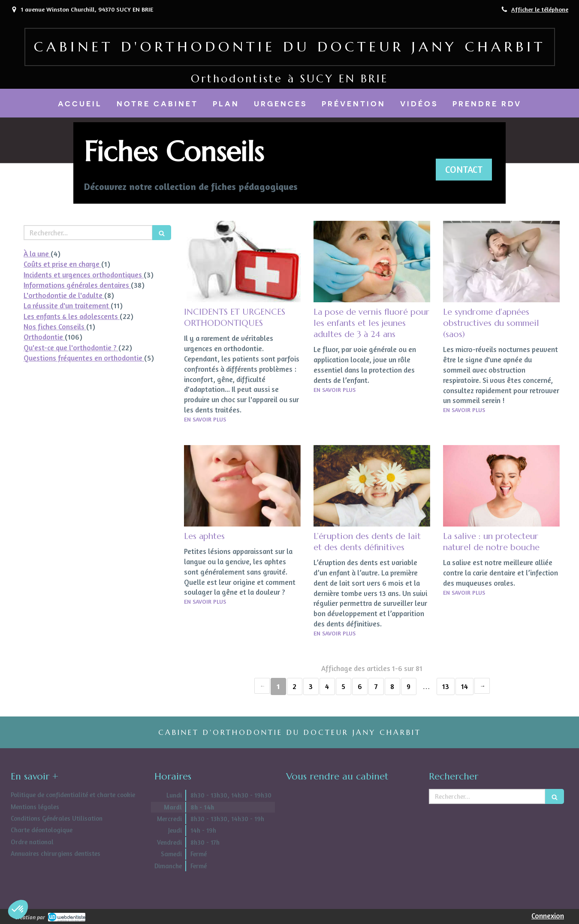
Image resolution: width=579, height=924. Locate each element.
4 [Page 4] (327, 686)
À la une (37, 254)
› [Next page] (482, 686)
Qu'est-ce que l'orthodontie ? (71, 348)
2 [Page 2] (294, 686)
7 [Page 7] (376, 686)
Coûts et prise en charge (62, 264)
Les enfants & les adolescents (72, 316)
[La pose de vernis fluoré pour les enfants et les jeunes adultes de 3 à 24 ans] (372, 262)
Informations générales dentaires (77, 285)
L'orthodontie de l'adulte (64, 295)
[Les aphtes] (242, 486)
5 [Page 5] (343, 686)
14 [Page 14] (464, 686)
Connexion (548, 916)
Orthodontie (44, 337)
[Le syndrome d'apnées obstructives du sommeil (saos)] (501, 262)
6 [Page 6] (360, 686)
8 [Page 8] (392, 686)
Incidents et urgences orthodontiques (84, 275)
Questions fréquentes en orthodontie (84, 358)
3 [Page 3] (311, 686)
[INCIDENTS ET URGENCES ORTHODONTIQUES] (242, 262)
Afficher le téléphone (540, 9)
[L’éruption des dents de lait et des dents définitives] (372, 486)
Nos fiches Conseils (55, 327)
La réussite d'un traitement (67, 305)
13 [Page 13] (446, 686)
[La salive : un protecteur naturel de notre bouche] (501, 486)
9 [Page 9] (409, 686)
